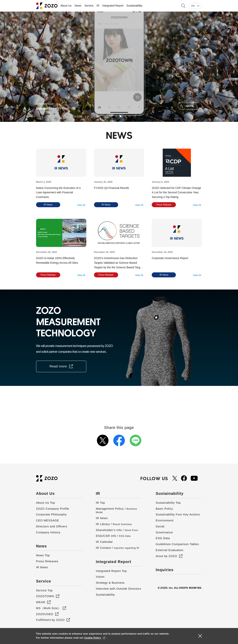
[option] (119, 67)
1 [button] (112, 116)
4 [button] (125, 116)
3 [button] (121, 116)
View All (81, 205)
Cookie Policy (93, 638)
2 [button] (116, 116)
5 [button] (129, 116)
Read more (42, 109)
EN (193, 6)
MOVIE (190, 106)
